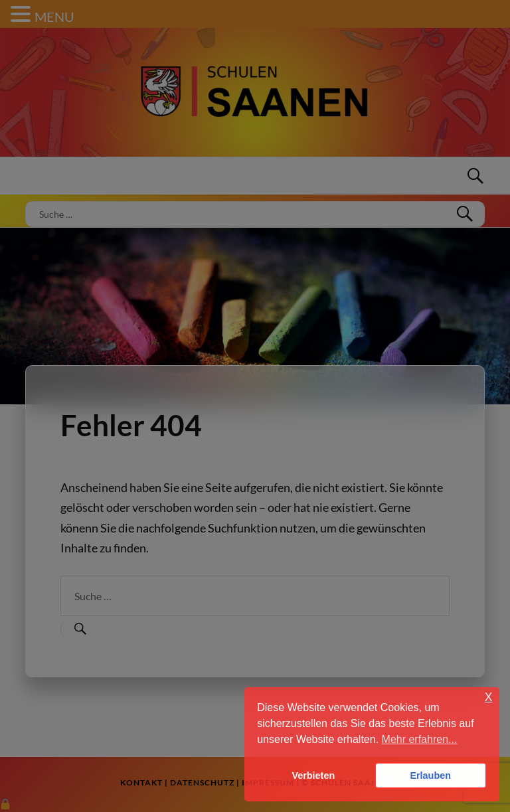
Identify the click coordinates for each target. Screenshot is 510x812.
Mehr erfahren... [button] (420, 739)
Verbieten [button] (313, 775)
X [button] (489, 697)
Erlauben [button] (430, 775)
